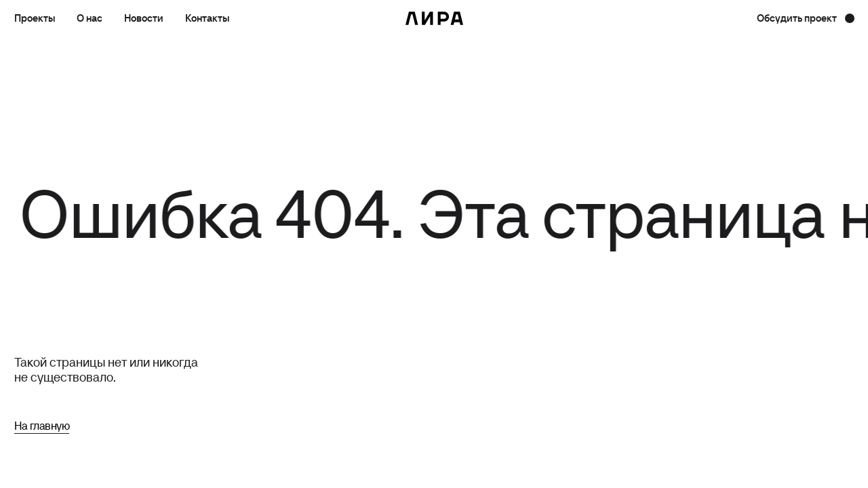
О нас (90, 18)
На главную (42, 426)
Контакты (207, 18)
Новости (144, 18)
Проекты (35, 18)
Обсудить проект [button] (797, 18)
